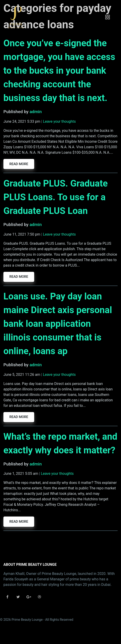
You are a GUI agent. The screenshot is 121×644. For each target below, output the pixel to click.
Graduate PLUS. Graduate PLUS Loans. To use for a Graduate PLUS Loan (56, 197)
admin (36, 112)
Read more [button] (19, 164)
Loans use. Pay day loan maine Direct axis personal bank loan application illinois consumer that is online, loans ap (58, 324)
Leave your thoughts (59, 121)
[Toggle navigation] (108, 17)
